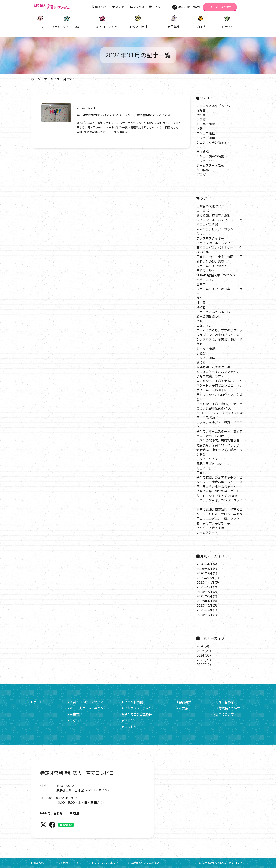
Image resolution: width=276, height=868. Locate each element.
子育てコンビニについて (85, 702)
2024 (200, 655)
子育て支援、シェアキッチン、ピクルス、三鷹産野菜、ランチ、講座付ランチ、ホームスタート (219, 482)
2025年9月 (204, 587)
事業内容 (99, 7)
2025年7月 (204, 592)
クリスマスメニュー (210, 234)
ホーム (40, 21)
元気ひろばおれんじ (210, 464)
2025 (200, 651)
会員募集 (174, 21)
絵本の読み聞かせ (209, 317)
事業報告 (37, 863)
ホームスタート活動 (210, 165)
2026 (200, 646)
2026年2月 (204, 573)
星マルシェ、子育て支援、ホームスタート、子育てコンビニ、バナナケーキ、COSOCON (219, 385)
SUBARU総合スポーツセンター (217, 275)
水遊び (201, 353)
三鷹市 (201, 284)
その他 (201, 147)
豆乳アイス (204, 326)
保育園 (201, 110)
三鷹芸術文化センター (212, 206)
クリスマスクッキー (210, 238)
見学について (223, 714)
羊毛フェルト (206, 271)
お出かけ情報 (206, 124)
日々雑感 (203, 152)
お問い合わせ (220, 7)
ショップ (156, 7)
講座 (200, 298)
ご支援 (118, 7)
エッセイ (227, 21)
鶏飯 (200, 321)
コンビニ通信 (206, 133)
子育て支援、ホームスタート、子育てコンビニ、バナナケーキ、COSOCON (219, 248)
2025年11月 (205, 582)
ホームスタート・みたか (85, 708)
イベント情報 (138, 21)
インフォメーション (137, 708)
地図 (74, 813)
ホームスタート (207, 533)
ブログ (200, 21)
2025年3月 (204, 605)
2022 (200, 665)
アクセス (137, 7)
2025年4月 (204, 601)
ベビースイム (206, 280)
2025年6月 (204, 596)
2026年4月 (204, 564)
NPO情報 (203, 170)
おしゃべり (204, 468)
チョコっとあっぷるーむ (213, 106)
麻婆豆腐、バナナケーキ (213, 367)
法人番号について (67, 863)
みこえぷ (203, 211)
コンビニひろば (207, 161)
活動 (200, 129)
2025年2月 (204, 610)
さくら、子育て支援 (210, 528)
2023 (200, 660)
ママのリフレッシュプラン (215, 229)
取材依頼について (227, 708)
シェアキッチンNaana (211, 142)
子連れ (201, 473)
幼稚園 (201, 115)
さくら (201, 362)
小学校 (201, 119)
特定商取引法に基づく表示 (145, 863)
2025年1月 (204, 615)
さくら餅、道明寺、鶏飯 (213, 215)
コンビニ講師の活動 (210, 156)
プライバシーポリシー (106, 863)
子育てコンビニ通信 (137, 714)
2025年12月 (205, 578)
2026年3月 (204, 569)
